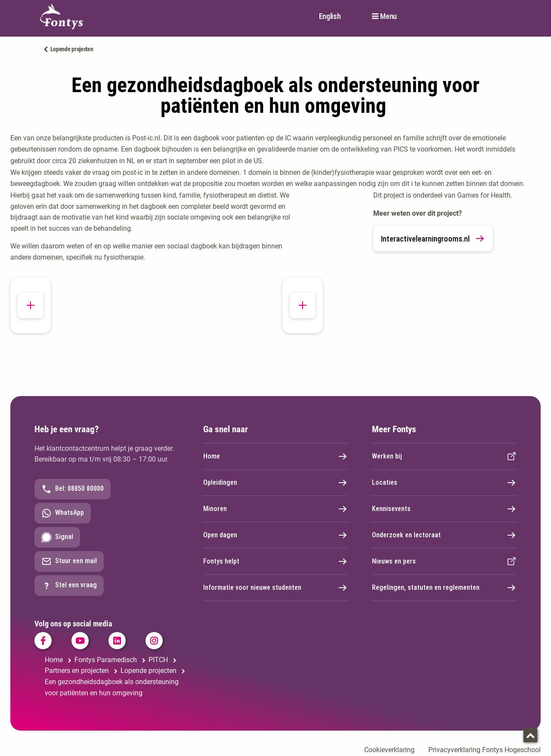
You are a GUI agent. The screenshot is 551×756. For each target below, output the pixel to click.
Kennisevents (444, 509)
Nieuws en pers (444, 561)
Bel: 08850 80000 (73, 489)
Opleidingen (275, 483)
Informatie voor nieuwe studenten (275, 588)
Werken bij (444, 456)
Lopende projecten (72, 49)
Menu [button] (388, 16)
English (330, 16)
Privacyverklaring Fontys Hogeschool (484, 750)
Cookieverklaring (389, 750)
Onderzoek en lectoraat (444, 535)
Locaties (444, 483)
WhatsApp (63, 513)
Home (275, 456)
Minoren (275, 509)
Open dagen (275, 535)
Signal (57, 537)
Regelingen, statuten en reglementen (444, 588)
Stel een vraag (69, 586)
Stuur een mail (69, 561)
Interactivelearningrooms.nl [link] (433, 239)
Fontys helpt (275, 561)
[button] (31, 312)
